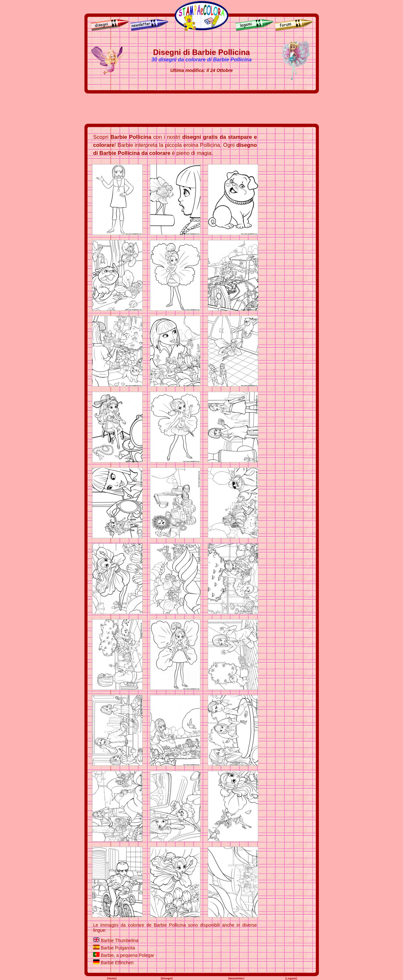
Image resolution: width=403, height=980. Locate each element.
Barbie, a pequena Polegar (128, 955)
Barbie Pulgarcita (118, 948)
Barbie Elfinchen (117, 963)
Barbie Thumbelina (120, 940)
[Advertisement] (202, 109)
